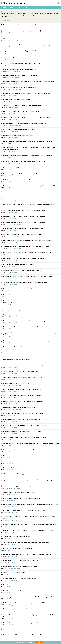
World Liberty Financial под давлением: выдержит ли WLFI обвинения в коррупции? (27, 597)
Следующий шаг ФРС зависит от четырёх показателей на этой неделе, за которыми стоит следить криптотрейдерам (30, 149)
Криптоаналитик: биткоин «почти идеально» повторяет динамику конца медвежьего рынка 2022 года (30, 38)
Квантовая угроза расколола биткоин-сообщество (18, 136)
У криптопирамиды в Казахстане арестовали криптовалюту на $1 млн (24, 31)
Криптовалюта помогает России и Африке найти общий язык (21, 25)
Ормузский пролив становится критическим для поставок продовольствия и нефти (27, 462)
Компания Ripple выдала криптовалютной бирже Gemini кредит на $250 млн (26, 419)
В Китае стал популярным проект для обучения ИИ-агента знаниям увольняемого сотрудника (31, 609)
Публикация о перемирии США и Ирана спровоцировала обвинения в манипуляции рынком (30, 480)
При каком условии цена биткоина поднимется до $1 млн (20, 548)
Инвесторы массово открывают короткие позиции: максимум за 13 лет (24, 162)
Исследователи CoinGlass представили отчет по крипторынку (21, 567)
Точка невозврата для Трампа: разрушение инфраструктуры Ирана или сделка (26, 246)
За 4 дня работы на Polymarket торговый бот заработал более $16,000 (24, 603)
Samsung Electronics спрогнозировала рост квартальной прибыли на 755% (25, 105)
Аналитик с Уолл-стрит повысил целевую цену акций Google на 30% (23, 401)
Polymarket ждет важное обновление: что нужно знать (19, 264)
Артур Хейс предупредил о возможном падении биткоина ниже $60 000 (24, 210)
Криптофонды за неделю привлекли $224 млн (17, 99)
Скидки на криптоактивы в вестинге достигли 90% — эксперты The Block (24, 438)
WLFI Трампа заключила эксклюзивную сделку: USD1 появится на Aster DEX (25, 234)
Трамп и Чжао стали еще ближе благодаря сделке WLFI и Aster (22, 63)
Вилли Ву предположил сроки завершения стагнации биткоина (21, 498)
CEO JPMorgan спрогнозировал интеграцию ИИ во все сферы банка (23, 180)
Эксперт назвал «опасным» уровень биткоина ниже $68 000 (21, 129)
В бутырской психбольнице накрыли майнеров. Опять (19, 289)
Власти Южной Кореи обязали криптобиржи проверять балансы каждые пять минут (28, 142)
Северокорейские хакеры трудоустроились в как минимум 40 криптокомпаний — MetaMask (30, 524)
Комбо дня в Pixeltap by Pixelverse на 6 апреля (17, 468)
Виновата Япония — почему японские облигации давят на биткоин (22, 623)
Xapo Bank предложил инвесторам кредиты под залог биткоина (22, 395)
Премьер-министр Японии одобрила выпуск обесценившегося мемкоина (24, 347)
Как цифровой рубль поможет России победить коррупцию (21, 585)
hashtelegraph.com (17, 224)
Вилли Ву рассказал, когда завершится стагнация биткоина (20, 69)
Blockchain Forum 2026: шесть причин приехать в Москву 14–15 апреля (24, 635)
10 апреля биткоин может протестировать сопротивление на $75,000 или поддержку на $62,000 (29, 517)
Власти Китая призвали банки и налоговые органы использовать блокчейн (25, 425)
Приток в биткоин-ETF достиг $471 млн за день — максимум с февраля (24, 222)
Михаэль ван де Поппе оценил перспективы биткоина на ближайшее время (25, 321)
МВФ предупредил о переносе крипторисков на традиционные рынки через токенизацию (29, 530)
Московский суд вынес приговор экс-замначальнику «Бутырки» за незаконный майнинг (28, 240)
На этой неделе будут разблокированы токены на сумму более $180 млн (25, 510)
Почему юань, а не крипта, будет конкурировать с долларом (21, 560)
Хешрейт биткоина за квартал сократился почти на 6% (19, 492)
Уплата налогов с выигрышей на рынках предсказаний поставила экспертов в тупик (28, 45)
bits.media (15, 138)
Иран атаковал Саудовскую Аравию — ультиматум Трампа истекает (23, 389)
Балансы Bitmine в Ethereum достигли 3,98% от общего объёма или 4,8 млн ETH (27, 554)
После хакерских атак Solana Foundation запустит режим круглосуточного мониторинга (29, 81)
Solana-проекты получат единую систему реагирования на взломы (23, 377)
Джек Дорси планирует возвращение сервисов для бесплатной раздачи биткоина (27, 629)
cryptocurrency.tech (16, 33)
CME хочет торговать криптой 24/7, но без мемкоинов (19, 11)
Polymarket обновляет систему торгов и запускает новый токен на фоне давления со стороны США (31, 334)
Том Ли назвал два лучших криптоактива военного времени (21, 371)
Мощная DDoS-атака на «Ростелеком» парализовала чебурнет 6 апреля (24, 295)
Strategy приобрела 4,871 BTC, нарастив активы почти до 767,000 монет (25, 432)
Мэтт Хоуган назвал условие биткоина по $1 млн (18, 591)
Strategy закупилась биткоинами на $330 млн (16, 536)
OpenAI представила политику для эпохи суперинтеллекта (20, 87)
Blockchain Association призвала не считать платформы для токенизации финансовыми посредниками (29, 302)
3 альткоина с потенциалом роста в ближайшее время (19, 198)
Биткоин (13, 7)
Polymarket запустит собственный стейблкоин (17, 359)
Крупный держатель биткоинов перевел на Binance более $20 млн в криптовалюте (27, 156)
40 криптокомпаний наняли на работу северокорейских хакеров (22, 309)
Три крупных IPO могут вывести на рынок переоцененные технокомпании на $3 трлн (28, 542)
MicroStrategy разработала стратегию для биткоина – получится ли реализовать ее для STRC (31, 504)
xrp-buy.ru (14, 53)
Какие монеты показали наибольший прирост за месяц (19, 407)
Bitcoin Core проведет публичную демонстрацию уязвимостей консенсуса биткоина (28, 252)
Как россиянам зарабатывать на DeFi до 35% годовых (19, 57)
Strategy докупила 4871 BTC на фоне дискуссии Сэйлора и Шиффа (23, 579)
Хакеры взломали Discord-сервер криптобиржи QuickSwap (20, 450)
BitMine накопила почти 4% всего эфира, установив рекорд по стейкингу (24, 124)
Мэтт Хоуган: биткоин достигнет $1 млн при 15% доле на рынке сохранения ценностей (29, 204)
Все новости (5, 7)
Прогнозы (20, 7)
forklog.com (15, 47)
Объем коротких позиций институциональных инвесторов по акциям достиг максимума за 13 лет (32, 474)
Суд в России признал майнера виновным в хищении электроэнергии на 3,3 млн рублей (29, 353)
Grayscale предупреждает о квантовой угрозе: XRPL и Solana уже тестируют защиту (28, 51)
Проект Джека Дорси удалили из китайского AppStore (19, 486)
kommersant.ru (15, 77)
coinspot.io (14, 21)
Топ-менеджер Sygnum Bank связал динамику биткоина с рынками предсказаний (27, 283)
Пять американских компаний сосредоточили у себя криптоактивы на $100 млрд (27, 93)
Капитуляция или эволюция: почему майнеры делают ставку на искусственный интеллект (29, 365)
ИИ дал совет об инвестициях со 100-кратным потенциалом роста (23, 192)
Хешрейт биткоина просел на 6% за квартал (16, 383)
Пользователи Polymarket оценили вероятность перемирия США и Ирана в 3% (26, 228)
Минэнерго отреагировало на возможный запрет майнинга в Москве (23, 75)
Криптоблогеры (28, 7)
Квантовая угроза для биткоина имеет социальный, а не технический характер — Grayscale (30, 341)
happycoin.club (15, 41)
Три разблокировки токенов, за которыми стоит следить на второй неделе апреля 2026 (29, 186)
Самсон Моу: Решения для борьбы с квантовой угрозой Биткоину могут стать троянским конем (31, 444)
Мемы (39, 7)
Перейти (39, 642)
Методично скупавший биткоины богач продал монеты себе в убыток (24, 258)
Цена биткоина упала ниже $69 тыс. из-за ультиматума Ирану (21, 174)
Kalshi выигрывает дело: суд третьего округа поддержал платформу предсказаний (28, 277)
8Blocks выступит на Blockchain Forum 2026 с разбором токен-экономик (25, 216)
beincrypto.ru (15, 27)
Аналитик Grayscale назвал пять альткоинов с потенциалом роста (22, 271)
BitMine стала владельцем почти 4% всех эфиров (18, 456)
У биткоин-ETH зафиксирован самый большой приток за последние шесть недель (27, 117)
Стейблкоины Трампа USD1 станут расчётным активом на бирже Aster (24, 168)
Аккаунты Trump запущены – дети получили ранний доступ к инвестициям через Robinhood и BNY (30, 616)
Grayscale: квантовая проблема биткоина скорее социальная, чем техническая (26, 315)
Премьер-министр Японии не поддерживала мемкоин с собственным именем (26, 327)
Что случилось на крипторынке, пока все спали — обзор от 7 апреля (23, 413)
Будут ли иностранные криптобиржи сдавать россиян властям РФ (23, 111)
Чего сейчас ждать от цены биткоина (14, 573)
